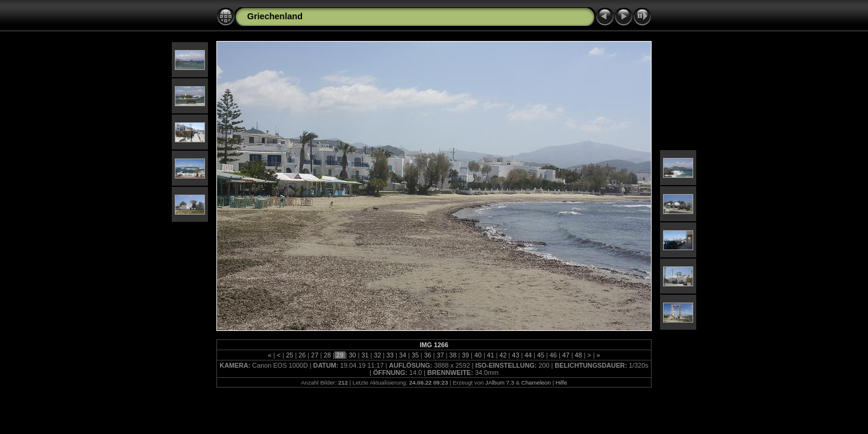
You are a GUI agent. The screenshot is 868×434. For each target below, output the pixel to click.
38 (453, 355)
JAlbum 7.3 (500, 382)
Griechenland (275, 16)
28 (327, 355)
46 (553, 355)
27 (315, 355)
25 (289, 355)
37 (440, 355)
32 (377, 355)
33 (390, 355)
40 (478, 355)
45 (541, 355)
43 (515, 355)
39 (465, 355)
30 (353, 355)
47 (566, 355)
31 (365, 355)
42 (503, 355)
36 (428, 355)
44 (528, 355)
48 (579, 355)
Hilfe (561, 382)
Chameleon (536, 382)
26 (302, 355)
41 (491, 355)
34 (403, 355)
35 (415, 355)
